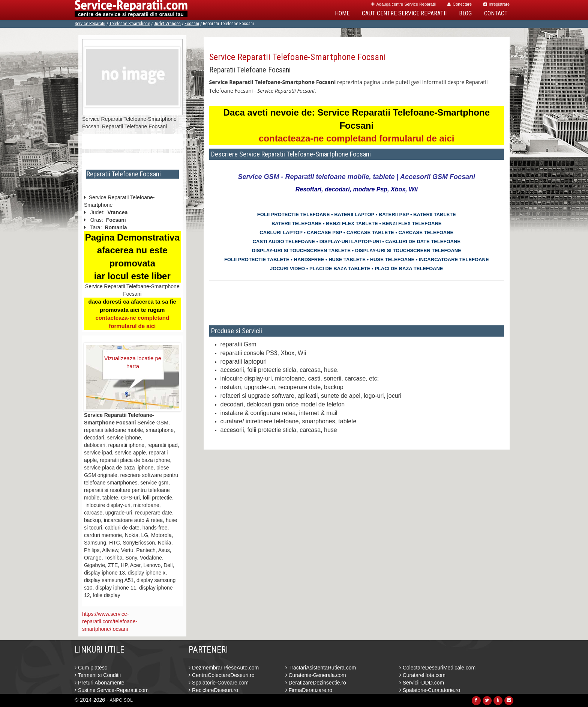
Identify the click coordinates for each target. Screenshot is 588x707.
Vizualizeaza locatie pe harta (133, 362)
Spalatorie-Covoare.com (219, 683)
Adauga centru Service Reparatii (403, 4)
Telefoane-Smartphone (130, 24)
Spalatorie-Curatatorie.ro (430, 690)
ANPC (116, 700)
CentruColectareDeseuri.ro (221, 675)
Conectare (460, 4)
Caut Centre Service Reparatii (404, 13)
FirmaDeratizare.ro (309, 690)
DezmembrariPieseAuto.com (224, 668)
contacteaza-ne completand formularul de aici (356, 138)
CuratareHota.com (422, 675)
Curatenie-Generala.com (316, 675)
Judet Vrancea (167, 24)
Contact (496, 13)
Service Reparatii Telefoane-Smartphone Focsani (298, 57)
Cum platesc (91, 668)
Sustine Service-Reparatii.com (112, 690)
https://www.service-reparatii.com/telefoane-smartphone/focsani (110, 621)
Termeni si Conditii (98, 675)
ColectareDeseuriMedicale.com (437, 668)
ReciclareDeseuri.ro (213, 690)
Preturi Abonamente (100, 683)
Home (342, 13)
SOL (128, 700)
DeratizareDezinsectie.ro (316, 683)
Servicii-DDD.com (422, 683)
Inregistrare (496, 4)
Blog (465, 13)
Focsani (192, 24)
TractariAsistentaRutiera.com (321, 668)
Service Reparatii (90, 24)
